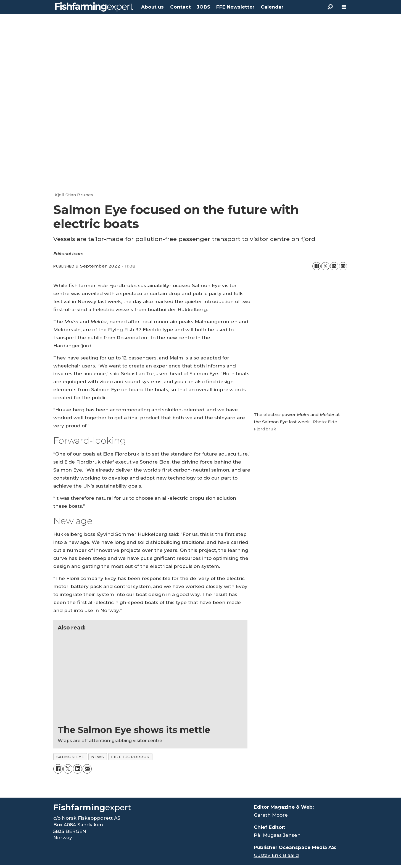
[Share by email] (343, 266)
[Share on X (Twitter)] (325, 266)
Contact (180, 7)
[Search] (330, 7)
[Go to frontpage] (94, 7)
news (97, 757)
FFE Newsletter (235, 7)
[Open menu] (344, 7)
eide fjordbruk (130, 757)
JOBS (204, 7)
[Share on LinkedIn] (334, 266)
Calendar (272, 7)
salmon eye (70, 757)
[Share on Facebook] (316, 266)
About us (152, 7)
